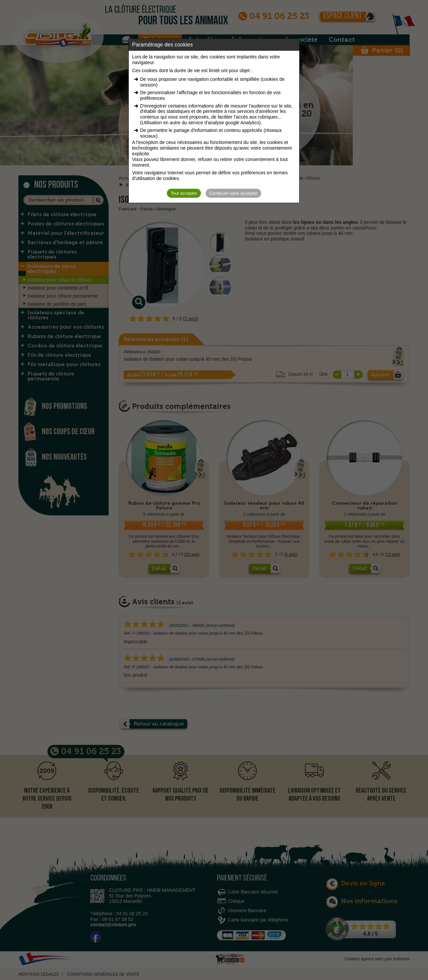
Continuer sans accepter (233, 193)
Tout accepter (184, 193)
